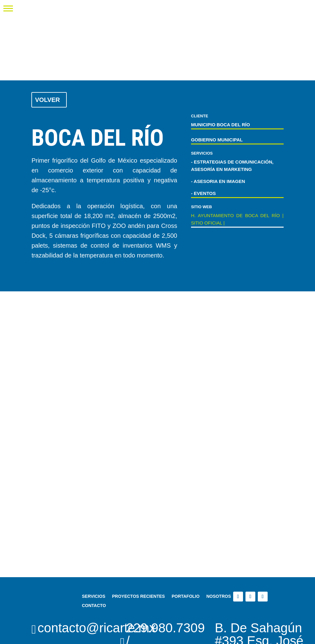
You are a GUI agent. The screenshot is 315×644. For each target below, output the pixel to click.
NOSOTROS (219, 596)
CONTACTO (94, 605)
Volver (48, 100)
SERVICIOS (94, 596)
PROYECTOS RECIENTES (138, 596)
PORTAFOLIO (186, 596)
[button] (8, 8)
